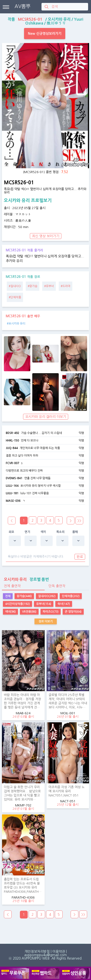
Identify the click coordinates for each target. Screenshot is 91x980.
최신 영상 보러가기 (46, 236)
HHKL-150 (12, 441)
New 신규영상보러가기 (45, 34)
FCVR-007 (12, 463)
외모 (12, 532)
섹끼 (43, 532)
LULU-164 (12, 486)
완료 (80, 557)
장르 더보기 (46, 621)
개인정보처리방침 (37, 952)
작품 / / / (45, 21)
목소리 (60, 532)
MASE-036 (13, 501)
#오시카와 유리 (16, 324)
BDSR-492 (12, 433)
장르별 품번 (25, 579)
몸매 (75, 532)
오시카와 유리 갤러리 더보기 (46, 417)
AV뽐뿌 (23, 6)
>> (79, 521)
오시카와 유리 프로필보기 (28, 201)
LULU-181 (12, 493)
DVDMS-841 (14, 478)
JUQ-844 (12, 448)
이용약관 (59, 952)
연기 (27, 532)
